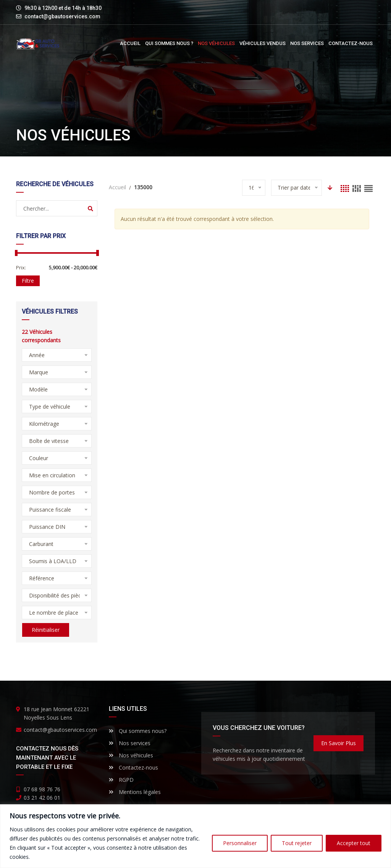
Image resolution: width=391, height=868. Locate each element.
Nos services (130, 743)
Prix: (21, 267)
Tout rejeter (297, 843)
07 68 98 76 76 (42, 789)
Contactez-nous (133, 767)
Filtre (28, 281)
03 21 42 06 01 (42, 798)
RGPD (121, 780)
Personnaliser (240, 843)
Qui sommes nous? (138, 731)
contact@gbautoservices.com (62, 16)
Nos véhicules (131, 755)
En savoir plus (338, 743)
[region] (195, 836)
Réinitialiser (45, 630)
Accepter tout (354, 843)
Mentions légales (135, 792)
